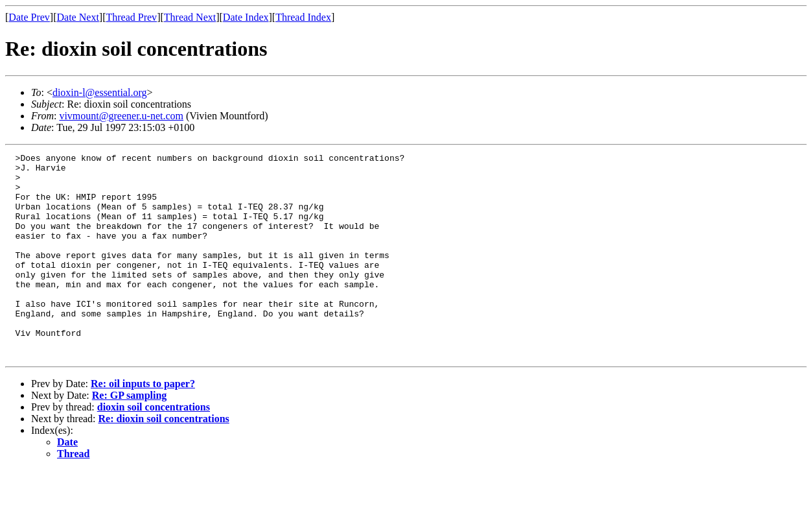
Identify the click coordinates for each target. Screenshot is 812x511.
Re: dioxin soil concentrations (164, 459)
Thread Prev (131, 17)
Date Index (246, 17)
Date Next (78, 17)
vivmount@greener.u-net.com (121, 116)
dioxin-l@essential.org (100, 92)
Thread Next (190, 17)
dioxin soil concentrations (154, 448)
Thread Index (303, 17)
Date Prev (29, 17)
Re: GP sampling (130, 436)
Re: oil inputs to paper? (143, 424)
